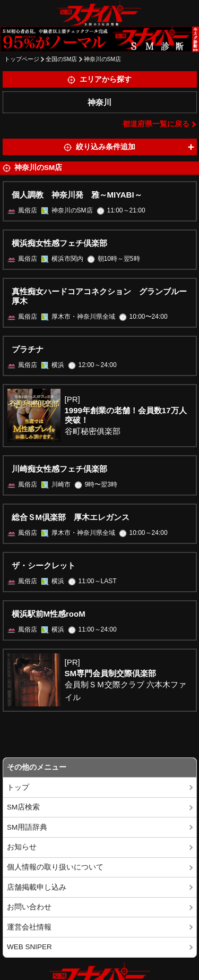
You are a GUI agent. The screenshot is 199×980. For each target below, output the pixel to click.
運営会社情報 (29, 927)
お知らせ (22, 847)
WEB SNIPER (29, 947)
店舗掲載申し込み (37, 887)
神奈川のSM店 (103, 59)
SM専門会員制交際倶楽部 (111, 673)
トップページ (22, 59)
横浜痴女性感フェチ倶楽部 (59, 243)
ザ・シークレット (44, 565)
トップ (18, 787)
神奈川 (99, 102)
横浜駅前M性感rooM (49, 614)
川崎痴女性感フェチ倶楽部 (59, 469)
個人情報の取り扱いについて (55, 867)
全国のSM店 (62, 59)
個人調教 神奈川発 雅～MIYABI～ (77, 195)
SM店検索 (23, 807)
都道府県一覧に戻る (156, 124)
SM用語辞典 (27, 827)
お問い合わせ (29, 907)
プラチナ (28, 349)
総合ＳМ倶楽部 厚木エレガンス (71, 517)
